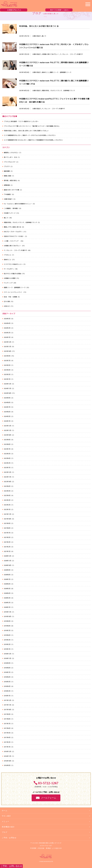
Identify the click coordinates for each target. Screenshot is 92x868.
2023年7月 (7, 449)
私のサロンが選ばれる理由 (13, 274)
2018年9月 (7, 663)
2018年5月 (7, 682)
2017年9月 (7, 714)
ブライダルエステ (10, 162)
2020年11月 (8, 561)
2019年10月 (8, 616)
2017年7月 (7, 724)
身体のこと (8, 260)
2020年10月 (8, 565)
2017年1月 (7, 747)
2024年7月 (7, 407)
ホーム (5, 811)
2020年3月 (7, 598)
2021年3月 (7, 542)
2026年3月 (7, 328)
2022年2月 (7, 505)
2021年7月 (7, 533)
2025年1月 (7, 379)
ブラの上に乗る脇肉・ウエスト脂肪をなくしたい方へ (21, 121)
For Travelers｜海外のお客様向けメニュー (18, 204)
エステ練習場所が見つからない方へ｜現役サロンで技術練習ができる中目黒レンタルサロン (33, 140)
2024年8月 (7, 402)
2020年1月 (7, 607)
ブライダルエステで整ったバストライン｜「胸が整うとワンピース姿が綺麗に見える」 (32, 126)
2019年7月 (7, 630)
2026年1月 (7, 337)
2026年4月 (7, 323)
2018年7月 (7, 672)
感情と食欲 (8, 176)
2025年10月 (8, 351)
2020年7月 (7, 579)
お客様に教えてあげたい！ (13, 246)
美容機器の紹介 (8, 827)
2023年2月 (7, 463)
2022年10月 (8, 482)
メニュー (5, 821)
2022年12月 (8, 472)
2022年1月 (7, 509)
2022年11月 (8, 477)
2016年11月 (8, 756)
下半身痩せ (8, 194)
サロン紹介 (6, 816)
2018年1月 (7, 696)
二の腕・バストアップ (12, 241)
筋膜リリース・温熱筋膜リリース (15, 287)
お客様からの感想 (10, 278)
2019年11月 (8, 612)
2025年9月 (7, 356)
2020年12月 (8, 556)
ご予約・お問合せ (9, 838)
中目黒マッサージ (10, 213)
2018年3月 (7, 691)
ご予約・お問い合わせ (11, 866)
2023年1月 (7, 468)
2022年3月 (7, 500)
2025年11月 (8, 347)
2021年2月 (7, 547)
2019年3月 (7, 640)
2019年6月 (7, 635)
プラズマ (7, 166)
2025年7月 (7, 361)
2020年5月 (7, 589)
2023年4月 (7, 458)
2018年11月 (8, 658)
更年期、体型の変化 (10, 180)
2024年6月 (7, 412)
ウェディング (8, 283)
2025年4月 (7, 370)
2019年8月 (7, 626)
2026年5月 (7, 319)
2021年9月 (7, 523)
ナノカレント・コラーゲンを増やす (15, 250)
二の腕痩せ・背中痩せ (11, 208)
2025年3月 (7, 374)
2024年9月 (7, 398)
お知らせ (7, 306)
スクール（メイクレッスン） (13, 292)
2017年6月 (7, 728)
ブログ (5, 832)
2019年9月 (7, 621)
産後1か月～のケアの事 (11, 190)
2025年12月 (8, 342)
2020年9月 (7, 570)
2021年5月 (7, 537)
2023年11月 (8, 430)
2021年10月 (8, 519)
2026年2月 (7, 333)
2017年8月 (7, 719)
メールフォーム (49, 798)
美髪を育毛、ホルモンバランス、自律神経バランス (20, 222)
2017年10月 (8, 710)
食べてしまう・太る (10, 157)
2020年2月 (7, 603)
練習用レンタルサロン (11, 153)
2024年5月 (7, 416)
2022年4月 (7, 495)
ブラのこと (8, 255)
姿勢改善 (7, 185)
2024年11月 (8, 388)
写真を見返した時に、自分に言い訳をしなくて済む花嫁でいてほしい (26, 131)
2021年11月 (8, 514)
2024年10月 (8, 393)
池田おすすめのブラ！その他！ (14, 236)
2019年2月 (7, 644)
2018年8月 (7, 668)
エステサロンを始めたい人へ (13, 264)
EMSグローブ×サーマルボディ (13, 232)
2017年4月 (7, 737)
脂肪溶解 (7, 171)
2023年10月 (8, 435)
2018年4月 (7, 686)
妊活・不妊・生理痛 (10, 297)
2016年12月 (8, 751)
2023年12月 (8, 426)
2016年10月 (8, 761)
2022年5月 (7, 491)
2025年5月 (7, 365)
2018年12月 (8, 654)
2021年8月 (7, 528)
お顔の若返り (8, 199)
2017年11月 (8, 705)
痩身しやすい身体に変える (13, 227)
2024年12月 (8, 384)
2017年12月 (8, 700)
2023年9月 (7, 440)
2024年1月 (7, 421)
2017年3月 (7, 742)
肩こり (6, 218)
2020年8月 (7, 575)
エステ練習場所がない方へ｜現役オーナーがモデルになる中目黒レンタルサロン (30, 135)
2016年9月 (7, 765)
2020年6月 (7, 584)
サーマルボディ (9, 269)
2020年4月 (7, 593)
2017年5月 (7, 733)
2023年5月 (7, 454)
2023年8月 (7, 444)
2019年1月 (7, 649)
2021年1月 (7, 551)
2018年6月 (7, 677)
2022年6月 (7, 486)
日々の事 (7, 301)
